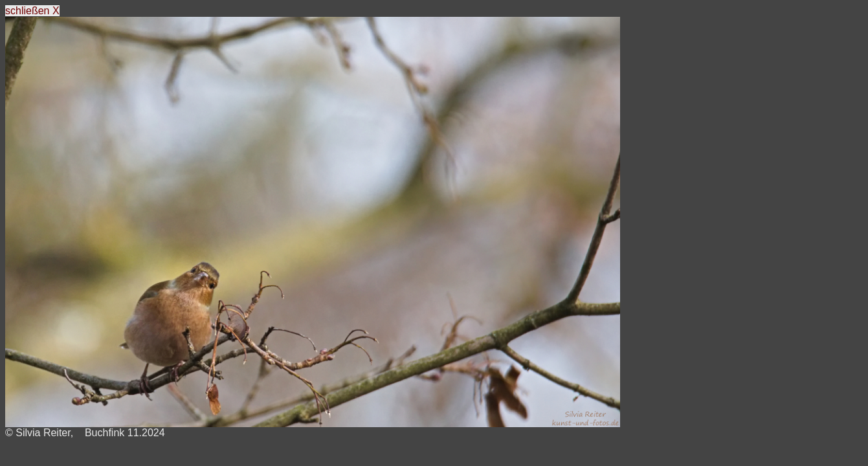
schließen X (32, 11)
